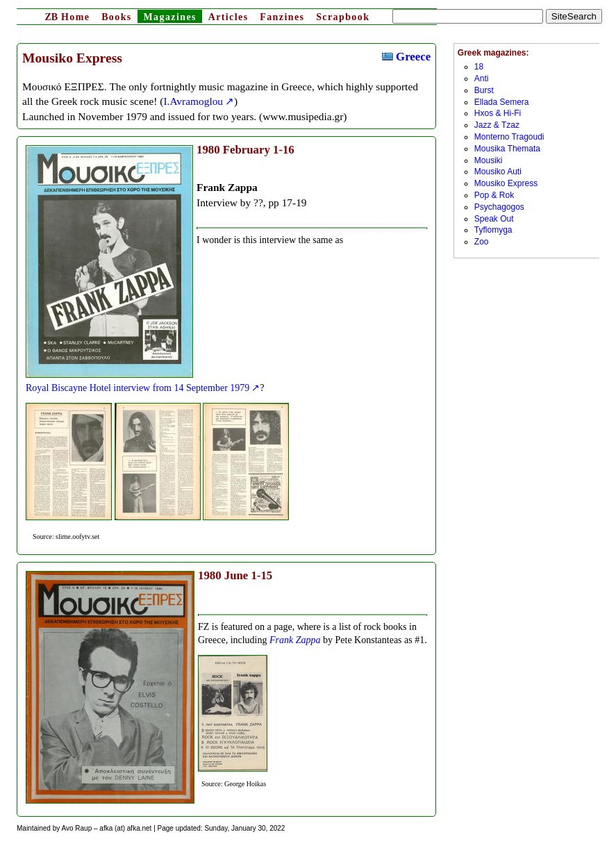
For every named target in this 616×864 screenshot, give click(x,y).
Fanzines (282, 17)
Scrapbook (343, 17)
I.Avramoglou (193, 101)
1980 (208, 150)
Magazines (169, 17)
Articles (228, 17)
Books (117, 17)
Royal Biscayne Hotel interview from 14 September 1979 (138, 388)
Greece (406, 57)
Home (67, 17)
